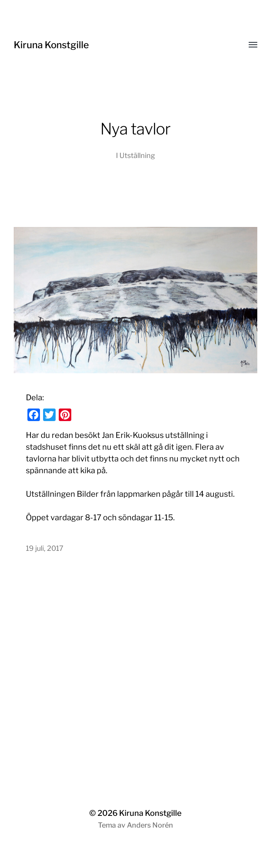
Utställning (137, 155)
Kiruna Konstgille (51, 45)
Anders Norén (150, 825)
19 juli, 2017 (45, 548)
